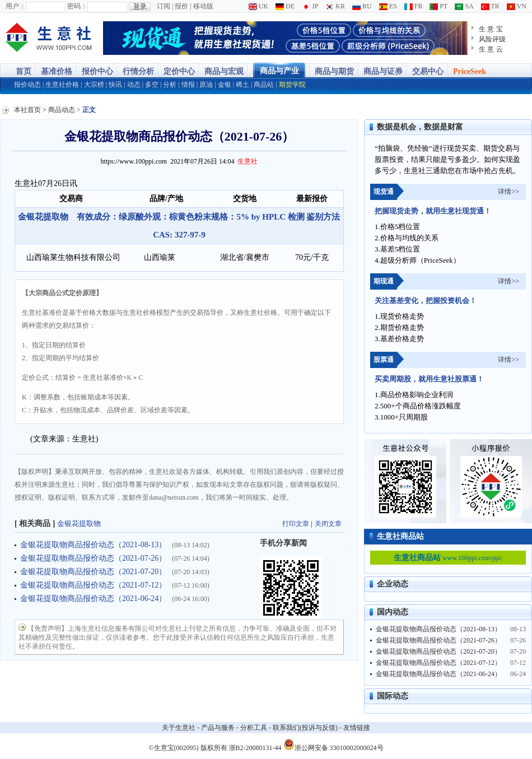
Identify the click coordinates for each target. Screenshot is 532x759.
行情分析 (138, 71)
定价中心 (179, 71)
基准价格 (57, 71)
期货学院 (292, 85)
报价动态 (27, 85)
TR (490, 6)
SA (464, 6)
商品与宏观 (224, 71)
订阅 (164, 6)
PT (438, 6)
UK (258, 6)
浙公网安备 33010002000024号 (333, 744)
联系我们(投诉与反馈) (305, 728)
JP (310, 6)
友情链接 (357, 728)
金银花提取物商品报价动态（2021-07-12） (93, 585)
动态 (134, 85)
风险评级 (492, 39)
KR (335, 6)
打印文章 (296, 524)
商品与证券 (383, 71)
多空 (152, 85)
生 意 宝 (491, 29)
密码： (77, 6)
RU (362, 6)
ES (388, 6)
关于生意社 (179, 728)
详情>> (508, 192)
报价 (181, 6)
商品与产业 (279, 71)
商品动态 (62, 110)
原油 (206, 85)
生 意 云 (491, 49)
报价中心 (97, 71)
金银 (225, 85)
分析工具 (254, 728)
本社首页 (27, 110)
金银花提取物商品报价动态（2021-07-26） (93, 558)
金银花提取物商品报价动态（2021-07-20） (93, 572)
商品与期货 (334, 71)
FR (414, 6)
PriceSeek (470, 71)
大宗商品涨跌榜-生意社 (49, 38)
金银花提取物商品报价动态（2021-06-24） (93, 599)
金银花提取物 (79, 523)
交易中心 (428, 71)
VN (517, 6)
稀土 (242, 85)
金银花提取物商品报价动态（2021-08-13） (93, 545)
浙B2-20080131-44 (255, 748)
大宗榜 (94, 85)
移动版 (203, 6)
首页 (24, 71)
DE (285, 6)
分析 (170, 85)
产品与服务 (218, 728)
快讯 (115, 85)
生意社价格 (62, 85)
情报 (188, 85)
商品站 (264, 85)
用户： (16, 6)
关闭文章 (328, 524)
